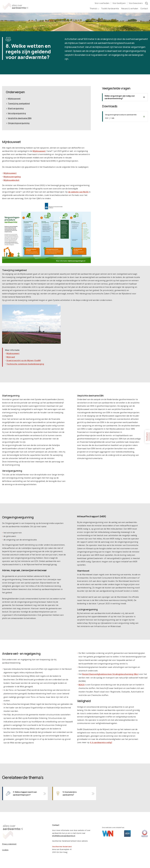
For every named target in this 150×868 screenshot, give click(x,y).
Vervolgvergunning (17, 113)
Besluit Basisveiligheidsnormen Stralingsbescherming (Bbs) (110, 674)
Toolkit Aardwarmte (110, 9)
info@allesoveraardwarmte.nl (64, 836)
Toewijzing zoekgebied (19, 103)
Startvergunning (16, 108)
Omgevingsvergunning (19, 123)
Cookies (5, 850)
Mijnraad (11, 357)
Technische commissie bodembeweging (25, 364)
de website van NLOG (78, 192)
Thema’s (94, 9)
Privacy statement (9, 844)
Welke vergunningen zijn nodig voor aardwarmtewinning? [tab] (120, 97)
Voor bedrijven (119, 3)
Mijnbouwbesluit (11, 180)
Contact (144, 9)
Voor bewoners (136, 3)
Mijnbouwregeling (12, 177)
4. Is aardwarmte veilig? (101, 742)
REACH (82, 685)
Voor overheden (102, 3)
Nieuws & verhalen (130, 9)
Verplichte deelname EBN (20, 118)
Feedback (147, 437)
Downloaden (125, 116)
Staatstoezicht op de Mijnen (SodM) (24, 360)
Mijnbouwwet (14, 99)
